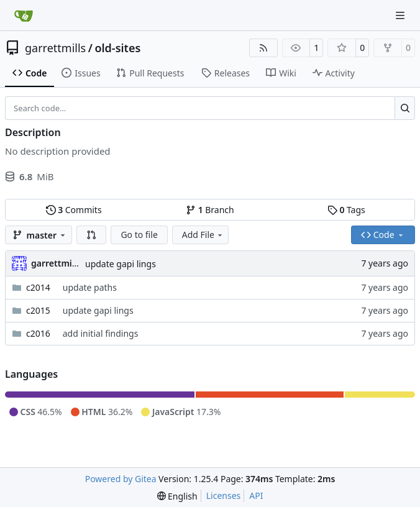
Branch (210, 210)
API (256, 496)
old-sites (117, 48)
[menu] (177, 496)
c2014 (38, 287)
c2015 (38, 310)
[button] (91, 235)
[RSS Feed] (263, 48)
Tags (346, 210)
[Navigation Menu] (401, 15)
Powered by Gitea (121, 479)
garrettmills (55, 48)
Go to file (139, 235)
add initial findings (101, 333)
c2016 (38, 333)
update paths (90, 287)
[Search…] (405, 108)
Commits (74, 210)
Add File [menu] (203, 235)
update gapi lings (121, 264)
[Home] (24, 16)
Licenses (224, 496)
